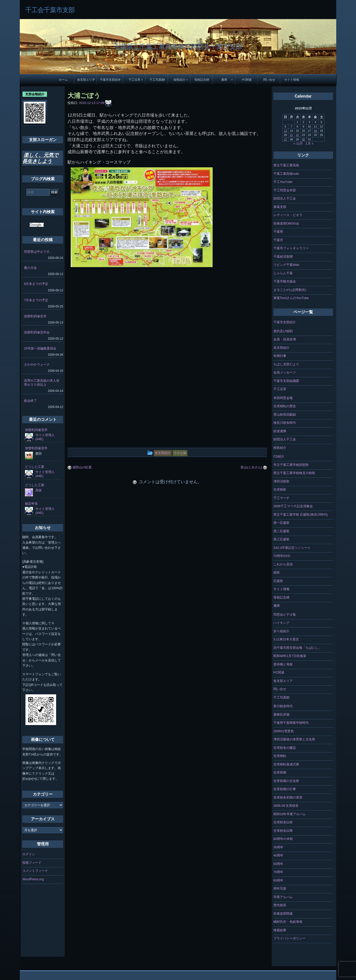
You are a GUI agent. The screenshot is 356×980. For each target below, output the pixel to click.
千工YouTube (283, 182)
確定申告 (31, 504)
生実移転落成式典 (286, 764)
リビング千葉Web (286, 265)
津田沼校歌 (281, 481)
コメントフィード (35, 871)
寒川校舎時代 (283, 706)
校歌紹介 (179, 80)
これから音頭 (283, 564)
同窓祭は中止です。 (38, 252)
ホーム (63, 80)
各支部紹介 (281, 348)
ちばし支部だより (286, 364)
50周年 (278, 864)
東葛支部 (280, 207)
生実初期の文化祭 (286, 781)
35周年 (278, 847)
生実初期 (280, 772)
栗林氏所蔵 (281, 715)
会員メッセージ (285, 372)
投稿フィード (32, 863)
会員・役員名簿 (285, 339)
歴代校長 (280, 905)
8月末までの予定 (36, 284)
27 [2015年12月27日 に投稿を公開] (285, 139)
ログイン (29, 854)
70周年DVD (282, 556)
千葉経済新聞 (283, 257)
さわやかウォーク (37, 364)
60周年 (278, 880)
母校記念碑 (202, 80)
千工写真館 (157, 80)
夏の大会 (30, 268)
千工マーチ (281, 498)
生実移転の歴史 (285, 406)
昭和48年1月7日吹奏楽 (290, 656)
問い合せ (269, 80)
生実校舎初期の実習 (288, 797)
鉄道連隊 (280, 431)
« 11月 (298, 143)
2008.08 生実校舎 (286, 806)
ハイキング (281, 623)
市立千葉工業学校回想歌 (291, 465)
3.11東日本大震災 (286, 639)
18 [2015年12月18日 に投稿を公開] (315, 131)
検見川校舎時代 (285, 423)
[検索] (37, 225)
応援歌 (278, 581)
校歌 (277, 572)
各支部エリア (86, 80)
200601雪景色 (284, 731)
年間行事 (280, 356)
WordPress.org (33, 879)
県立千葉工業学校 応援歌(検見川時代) (301, 515)
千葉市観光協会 (285, 281)
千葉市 (278, 240)
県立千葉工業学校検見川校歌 (294, 473)
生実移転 (280, 756)
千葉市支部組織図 (286, 381)
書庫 (224, 80)
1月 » (309, 143)
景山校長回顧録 (285, 415)
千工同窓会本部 (285, 190)
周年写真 (280, 889)
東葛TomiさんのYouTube (291, 298)
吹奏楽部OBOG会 (286, 223)
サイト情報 (292, 80)
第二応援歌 (281, 531)
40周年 (278, 855)
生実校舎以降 (283, 831)
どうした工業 (35, 467)
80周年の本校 (283, 839)
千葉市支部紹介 (110, 80)
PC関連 (247, 80)
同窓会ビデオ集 (285, 615)
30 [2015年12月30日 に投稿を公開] (303, 139)
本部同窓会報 (283, 398)
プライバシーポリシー (289, 938)
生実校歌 (280, 490)
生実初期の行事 (285, 789)
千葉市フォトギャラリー (291, 248)
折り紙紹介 (281, 631)
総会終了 (30, 401)
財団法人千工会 (285, 198)
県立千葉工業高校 (286, 165)
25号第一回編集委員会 (40, 348)
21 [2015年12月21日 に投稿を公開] (291, 135)
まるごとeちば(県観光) (290, 290)
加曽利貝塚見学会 (37, 332)
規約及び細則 (283, 331)
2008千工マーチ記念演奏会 (293, 506)
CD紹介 (279, 456)
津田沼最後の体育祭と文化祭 (294, 739)
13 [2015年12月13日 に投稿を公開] (285, 131)
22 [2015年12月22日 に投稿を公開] (297, 135)
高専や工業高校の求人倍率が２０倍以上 (42, 383)
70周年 (278, 872)
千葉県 (278, 232)
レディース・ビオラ (288, 215)
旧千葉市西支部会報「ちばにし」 (298, 648)
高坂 (39, 490)
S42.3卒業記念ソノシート (292, 548)
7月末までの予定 (36, 300)
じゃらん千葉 (283, 273)
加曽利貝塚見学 (35, 316)
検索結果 (280, 930)
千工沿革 (134, 80)
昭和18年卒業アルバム (290, 814)
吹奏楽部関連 (283, 914)
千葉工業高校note (286, 174)
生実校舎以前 (283, 822)
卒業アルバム (283, 897)
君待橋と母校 (283, 664)
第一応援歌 (281, 523)
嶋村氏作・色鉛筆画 (288, 922)
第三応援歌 (281, 539)
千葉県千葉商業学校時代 (291, 723)
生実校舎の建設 (285, 748)
